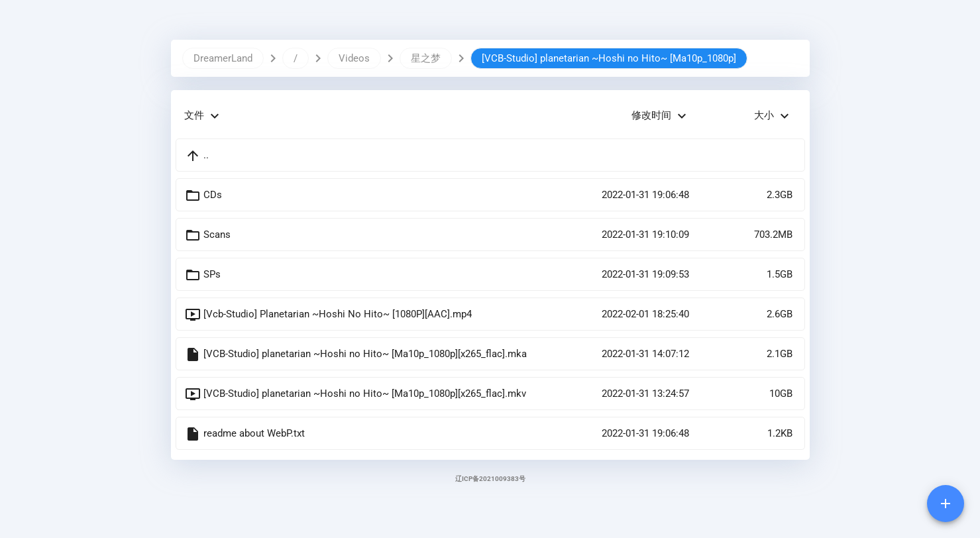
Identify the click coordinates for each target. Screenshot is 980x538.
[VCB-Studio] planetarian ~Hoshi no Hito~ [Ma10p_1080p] (609, 58)
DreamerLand (223, 58)
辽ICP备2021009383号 (490, 479)
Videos (354, 58)
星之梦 (426, 58)
